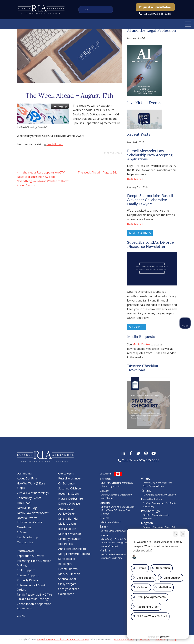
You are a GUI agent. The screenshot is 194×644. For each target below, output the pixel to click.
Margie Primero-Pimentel (75, 554)
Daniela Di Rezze (69, 504)
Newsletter (24, 527)
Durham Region (156, 486)
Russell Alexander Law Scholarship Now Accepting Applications (150, 155)
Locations (106, 473)
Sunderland (148, 507)
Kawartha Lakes (151, 499)
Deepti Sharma (68, 569)
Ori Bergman (67, 483)
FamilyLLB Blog (27, 508)
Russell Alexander (70, 478)
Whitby (146, 479)
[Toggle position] (175, 534)
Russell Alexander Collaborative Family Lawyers (63, 639)
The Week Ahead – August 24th (98, 172)
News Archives (140, 233)
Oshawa (146, 490)
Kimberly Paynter (69, 539)
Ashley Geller (67, 514)
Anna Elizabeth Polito (72, 549)
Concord (118, 540)
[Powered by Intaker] (165, 637)
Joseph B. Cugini (69, 494)
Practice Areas (26, 551)
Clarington (148, 495)
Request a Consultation (155, 7)
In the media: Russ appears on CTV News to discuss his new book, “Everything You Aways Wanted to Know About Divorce (43, 179)
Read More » (135, 179)
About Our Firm (27, 478)
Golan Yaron (66, 594)
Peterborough (159, 515)
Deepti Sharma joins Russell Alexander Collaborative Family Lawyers (150, 200)
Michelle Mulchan (70, 534)
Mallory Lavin (67, 524)
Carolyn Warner (69, 589)
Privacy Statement (124, 639)
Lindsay (147, 503)
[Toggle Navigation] (188, 24)
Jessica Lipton (67, 529)
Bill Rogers (65, 564)
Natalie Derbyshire (71, 499)
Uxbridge (162, 483)
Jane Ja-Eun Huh (69, 519)
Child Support (26, 570)
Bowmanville (161, 495)
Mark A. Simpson (69, 574)
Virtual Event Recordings (33, 493)
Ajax (155, 483)
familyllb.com (55, 144)
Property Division (28, 580)
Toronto (118, 482)
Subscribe (137, 327)
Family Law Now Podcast (33, 513)
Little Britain (170, 503)
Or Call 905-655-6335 (157, 14)
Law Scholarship (27, 537)
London (118, 508)
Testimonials (25, 542)
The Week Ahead (114, 153)
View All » (21, 616)
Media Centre (141, 344)
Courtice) (172, 495)
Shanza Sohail (67, 579)
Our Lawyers (66, 473)
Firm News (24, 503)
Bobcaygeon (158, 503)
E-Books (22, 532)
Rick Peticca (66, 544)
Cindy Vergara (67, 584)
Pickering (148, 483)
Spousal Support (28, 575)
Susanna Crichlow (70, 488)
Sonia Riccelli (66, 559)
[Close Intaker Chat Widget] (183, 534)
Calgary (118, 494)
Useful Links (24, 473)
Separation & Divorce (31, 556)
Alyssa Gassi (66, 509)
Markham (118, 554)
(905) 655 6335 (148, 460)
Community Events (29, 498)
